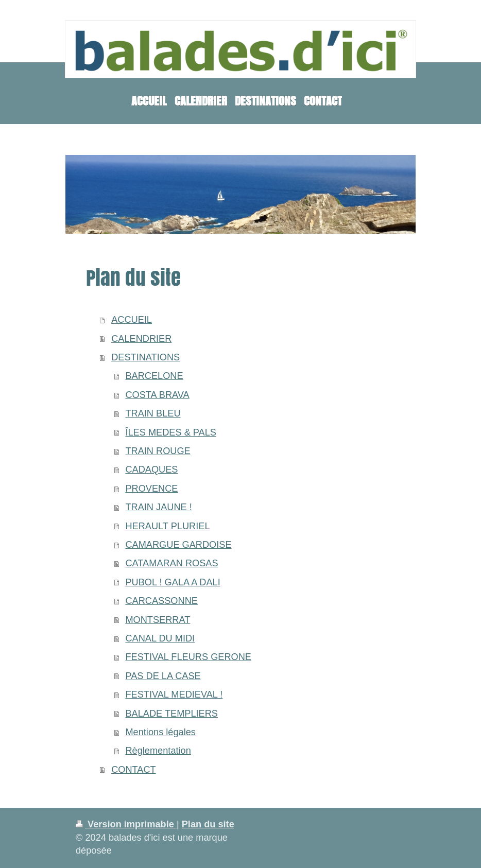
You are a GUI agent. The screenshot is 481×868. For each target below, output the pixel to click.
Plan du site (208, 824)
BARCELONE (154, 376)
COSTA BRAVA (157, 395)
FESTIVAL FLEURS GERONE (188, 657)
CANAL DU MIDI (160, 638)
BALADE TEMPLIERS (171, 714)
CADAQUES (151, 470)
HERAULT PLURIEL (167, 526)
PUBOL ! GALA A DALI (173, 582)
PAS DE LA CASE (163, 676)
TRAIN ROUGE (158, 451)
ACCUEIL (132, 320)
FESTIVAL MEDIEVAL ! (174, 695)
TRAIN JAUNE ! (158, 507)
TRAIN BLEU (153, 413)
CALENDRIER (141, 339)
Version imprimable (126, 824)
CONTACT (134, 770)
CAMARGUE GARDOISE (178, 545)
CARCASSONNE (161, 601)
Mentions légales (160, 732)
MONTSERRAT (158, 620)
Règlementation (158, 751)
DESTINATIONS (145, 357)
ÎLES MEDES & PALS (171, 432)
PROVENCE (151, 489)
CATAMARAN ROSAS (171, 563)
